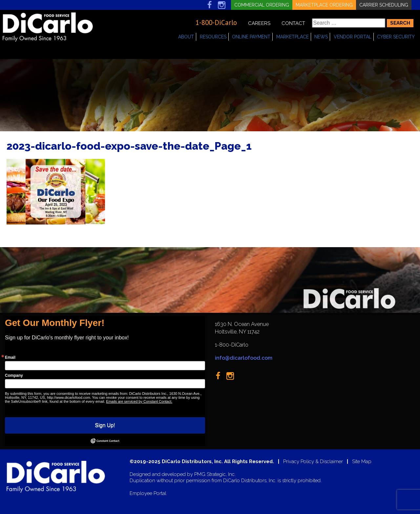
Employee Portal (148, 493)
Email (10, 357)
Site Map (362, 462)
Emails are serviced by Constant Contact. (139, 401)
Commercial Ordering (262, 5)
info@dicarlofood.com (244, 358)
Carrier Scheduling (384, 5)
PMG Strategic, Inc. (215, 474)
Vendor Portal (353, 37)
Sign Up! (105, 425)
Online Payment (251, 37)
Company (14, 375)
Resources (213, 37)
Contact (293, 23)
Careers (259, 23)
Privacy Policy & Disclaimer (313, 462)
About (186, 37)
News (321, 37)
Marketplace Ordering (324, 5)
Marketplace (293, 37)
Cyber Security (396, 37)
